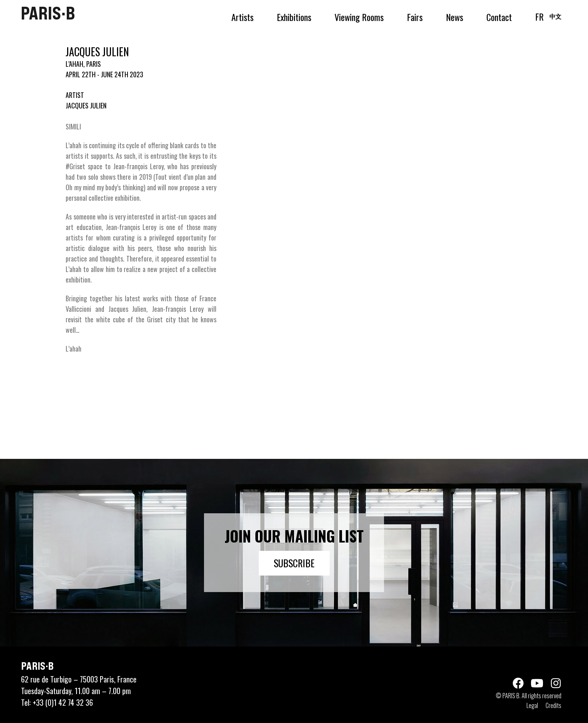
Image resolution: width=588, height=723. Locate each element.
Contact (499, 17)
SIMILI (73, 126)
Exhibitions (294, 17)
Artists (242, 17)
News (454, 17)
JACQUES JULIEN (86, 105)
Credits (553, 705)
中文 (555, 16)
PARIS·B (48, 13)
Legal (532, 705)
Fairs (415, 17)
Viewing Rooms (359, 17)
